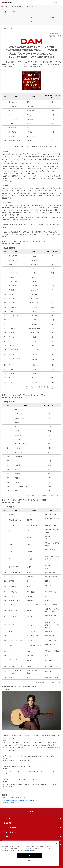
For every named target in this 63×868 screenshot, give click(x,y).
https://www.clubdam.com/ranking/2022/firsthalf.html (20, 800)
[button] (60, 2)
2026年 (11, 17)
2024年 (52, 17)
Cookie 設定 (30, 861)
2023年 (11, 21)
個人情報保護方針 (29, 850)
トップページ (4, 6)
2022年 (11, 6)
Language (53, 2)
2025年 (32, 17)
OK (30, 855)
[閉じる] (57, 844)
